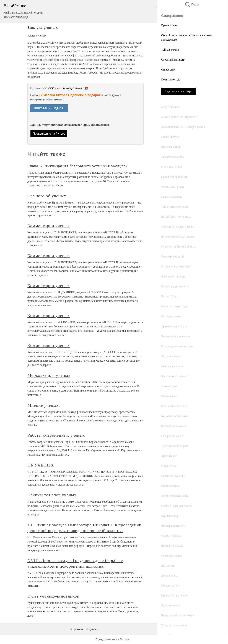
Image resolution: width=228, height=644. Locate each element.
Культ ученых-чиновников (53, 596)
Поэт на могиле (171, 79)
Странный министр (173, 60)
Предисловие (169, 25)
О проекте (76, 629)
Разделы (91, 629)
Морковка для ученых (49, 375)
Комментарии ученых (49, 226)
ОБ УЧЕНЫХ (41, 465)
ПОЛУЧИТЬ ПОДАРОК (49, 108)
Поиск (192, 5)
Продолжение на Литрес (178, 91)
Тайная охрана (170, 50)
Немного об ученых (47, 196)
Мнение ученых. (44, 405)
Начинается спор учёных (52, 495)
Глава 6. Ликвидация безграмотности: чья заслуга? (78, 166)
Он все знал (168, 70)
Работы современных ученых (56, 435)
